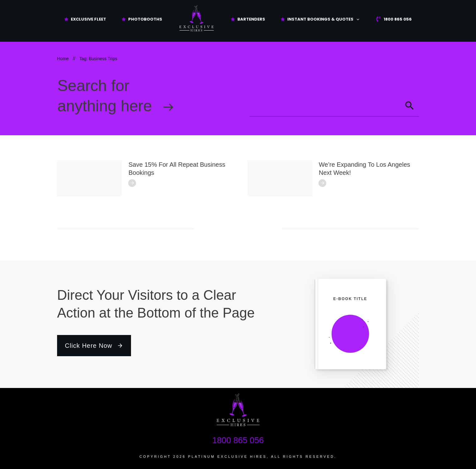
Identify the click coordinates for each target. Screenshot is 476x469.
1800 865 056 (238, 440)
